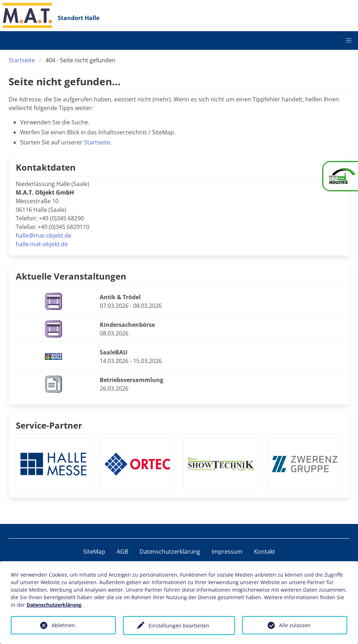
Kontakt (265, 552)
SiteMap (94, 552)
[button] (349, 40)
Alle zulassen (295, 625)
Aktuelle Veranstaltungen (71, 276)
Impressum (227, 552)
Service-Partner (49, 425)
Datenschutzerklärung (170, 552)
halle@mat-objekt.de (44, 235)
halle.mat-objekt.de (42, 244)
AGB (122, 552)
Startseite (22, 60)
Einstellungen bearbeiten (179, 626)
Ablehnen (63, 625)
